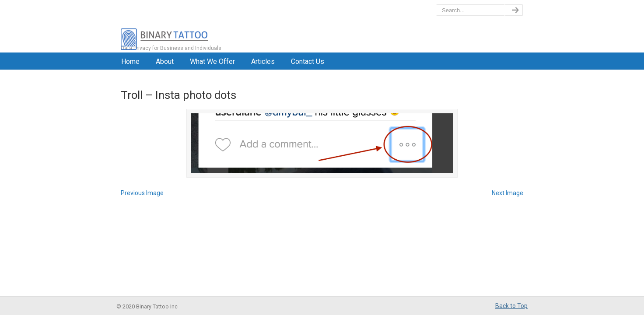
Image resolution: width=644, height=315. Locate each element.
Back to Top (511, 306)
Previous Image (142, 193)
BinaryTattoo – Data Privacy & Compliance (202, 26)
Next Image (507, 193)
